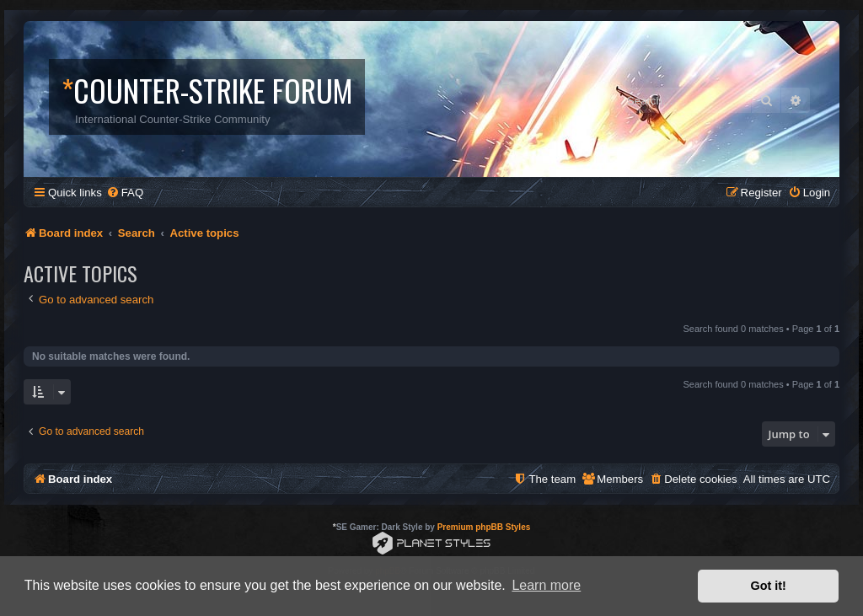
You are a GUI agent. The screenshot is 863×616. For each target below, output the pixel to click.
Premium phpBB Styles (484, 527)
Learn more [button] (546, 585)
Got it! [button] (769, 586)
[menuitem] (125, 193)
